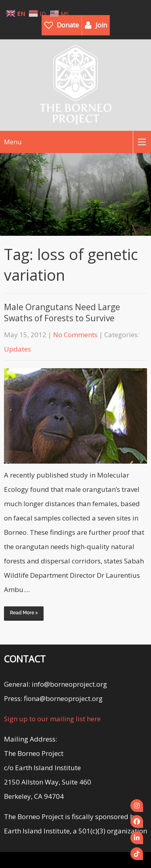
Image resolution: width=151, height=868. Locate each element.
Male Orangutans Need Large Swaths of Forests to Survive (62, 313)
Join (101, 25)
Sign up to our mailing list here (52, 719)
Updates (17, 349)
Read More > (24, 613)
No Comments (75, 335)
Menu (13, 142)
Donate (68, 25)
